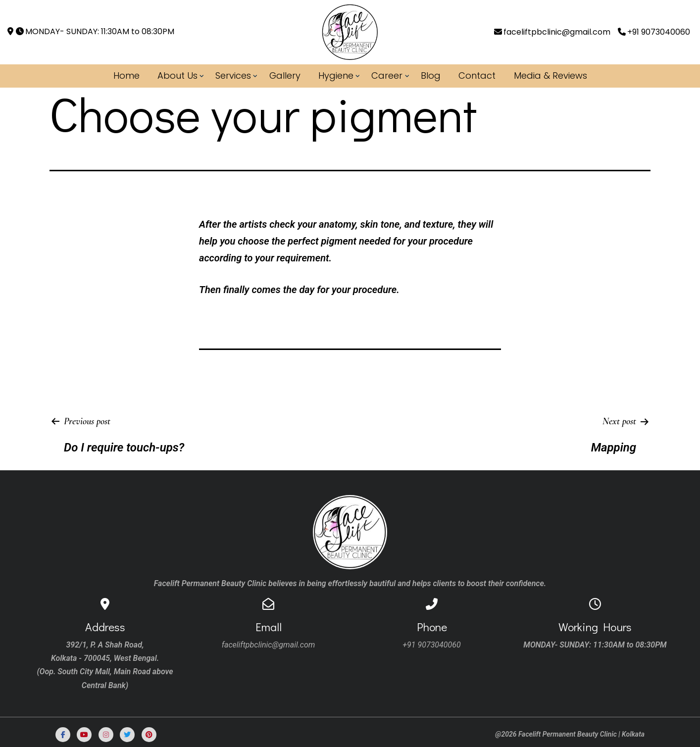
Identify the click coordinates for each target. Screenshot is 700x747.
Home (126, 75)
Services (233, 75)
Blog (431, 75)
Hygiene (336, 75)
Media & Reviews (550, 75)
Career (387, 75)
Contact (477, 75)
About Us (177, 75)
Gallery (285, 75)
